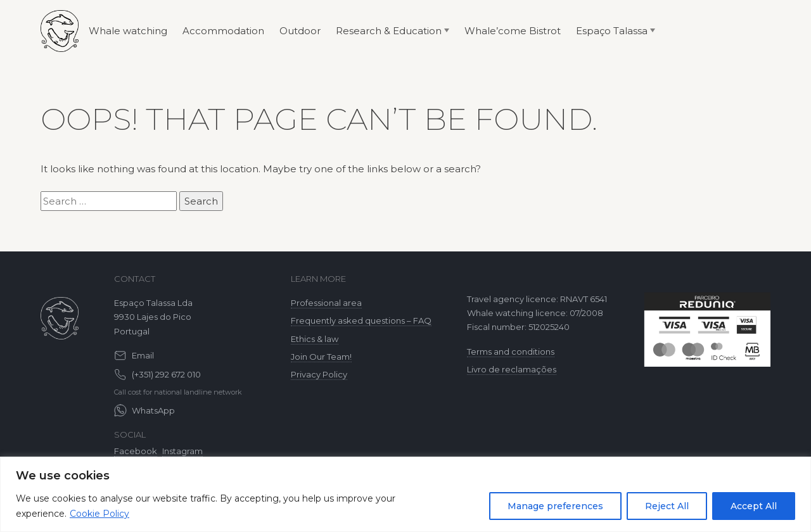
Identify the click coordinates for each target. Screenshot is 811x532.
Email (143, 355)
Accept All (754, 506)
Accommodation (223, 31)
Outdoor (300, 31)
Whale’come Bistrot (513, 31)
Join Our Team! (321, 357)
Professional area (326, 303)
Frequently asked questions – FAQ (361, 320)
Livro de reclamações (512, 369)
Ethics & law (315, 339)
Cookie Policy (99, 514)
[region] (405, 494)
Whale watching (128, 31)
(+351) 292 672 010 (166, 374)
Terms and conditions (511, 351)
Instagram (182, 451)
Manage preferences (555, 506)
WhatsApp (153, 410)
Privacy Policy (319, 374)
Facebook (136, 451)
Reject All (667, 506)
